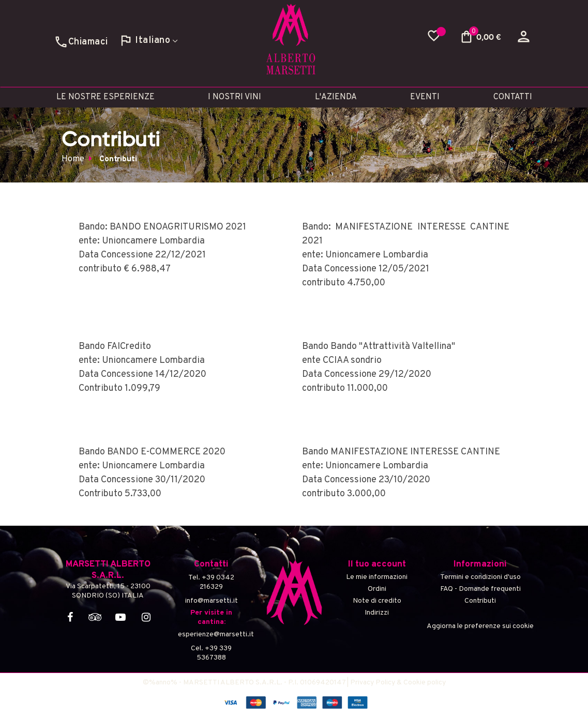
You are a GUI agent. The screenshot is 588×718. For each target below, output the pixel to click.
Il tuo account (377, 564)
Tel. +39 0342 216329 (211, 582)
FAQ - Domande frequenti (480, 589)
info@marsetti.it (212, 601)
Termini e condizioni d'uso (480, 577)
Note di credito (377, 601)
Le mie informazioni (377, 577)
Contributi (480, 601)
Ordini (377, 589)
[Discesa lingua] (148, 39)
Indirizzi (377, 613)
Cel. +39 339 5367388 (211, 653)
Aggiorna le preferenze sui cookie (480, 626)
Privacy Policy (373, 683)
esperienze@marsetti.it (212, 635)
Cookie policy (425, 683)
